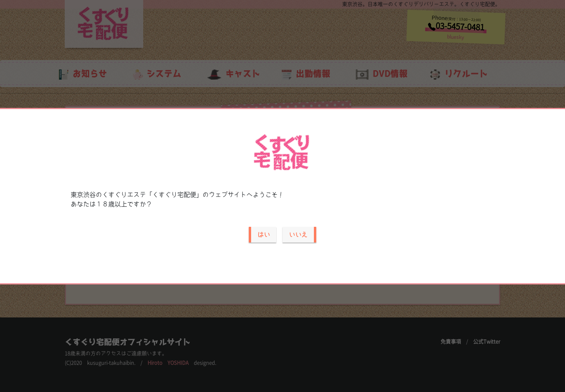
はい (264, 235)
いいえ (298, 235)
